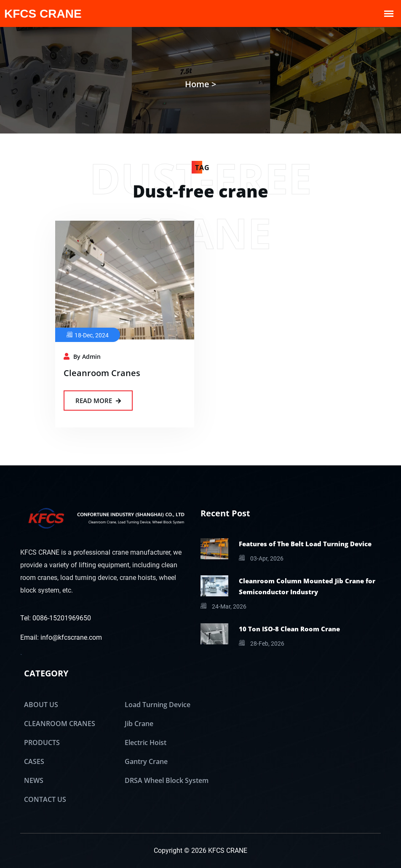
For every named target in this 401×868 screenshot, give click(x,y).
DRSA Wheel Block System (167, 780)
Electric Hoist (146, 742)
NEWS (34, 780)
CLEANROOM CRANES (60, 724)
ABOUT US (41, 705)
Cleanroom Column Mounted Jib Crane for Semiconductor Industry (307, 586)
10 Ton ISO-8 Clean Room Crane (289, 629)
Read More (98, 401)
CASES (34, 761)
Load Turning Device (158, 705)
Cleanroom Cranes (102, 373)
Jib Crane (139, 724)
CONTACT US (45, 799)
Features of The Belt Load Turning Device (305, 544)
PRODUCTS (42, 742)
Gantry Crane (146, 761)
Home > (200, 84)
